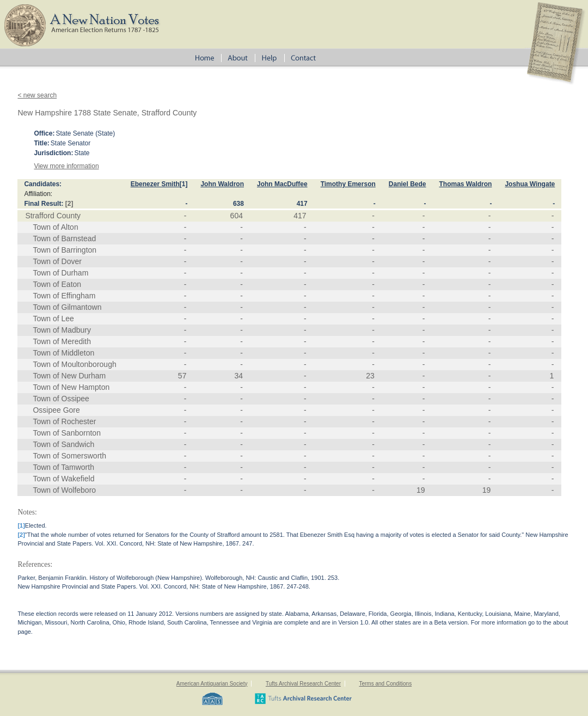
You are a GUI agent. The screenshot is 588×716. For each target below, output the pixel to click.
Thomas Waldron (466, 184)
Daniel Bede (408, 184)
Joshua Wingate (530, 184)
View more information (66, 166)
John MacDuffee (282, 184)
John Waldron (222, 184)
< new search (37, 95)
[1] (184, 184)
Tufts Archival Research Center (303, 684)
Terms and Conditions (385, 684)
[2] (69, 204)
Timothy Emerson (348, 184)
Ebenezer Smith (155, 184)
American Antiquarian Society (212, 684)
